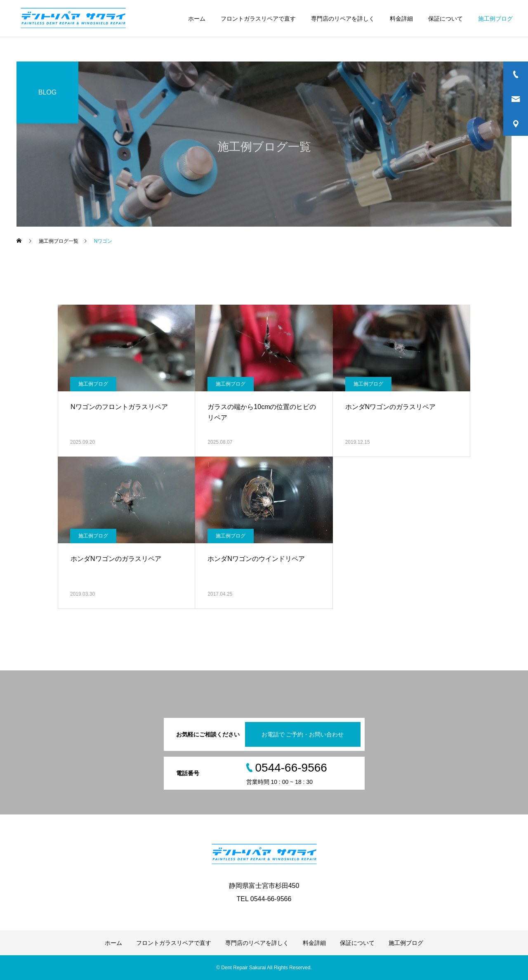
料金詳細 (401, 19)
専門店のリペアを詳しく (343, 19)
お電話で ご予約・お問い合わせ (303, 734)
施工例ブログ (495, 19)
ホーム (197, 19)
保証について (445, 19)
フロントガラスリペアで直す (258, 19)
